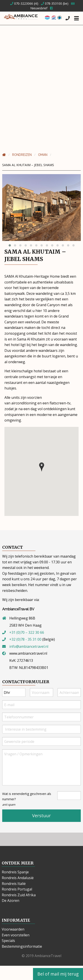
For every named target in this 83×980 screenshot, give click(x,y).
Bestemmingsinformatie (22, 946)
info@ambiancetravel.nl (29, 646)
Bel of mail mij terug (58, 974)
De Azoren (11, 901)
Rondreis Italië (14, 884)
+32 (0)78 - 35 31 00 (25, 639)
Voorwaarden (13, 929)
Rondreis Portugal (17, 889)
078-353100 (51, 3)
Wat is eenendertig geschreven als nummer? (27, 799)
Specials (8, 941)
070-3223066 (22, 3)
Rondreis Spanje (15, 872)
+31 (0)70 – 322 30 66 (27, 632)
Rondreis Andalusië (18, 878)
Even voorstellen (16, 935)
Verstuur (41, 816)
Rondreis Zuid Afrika (19, 895)
